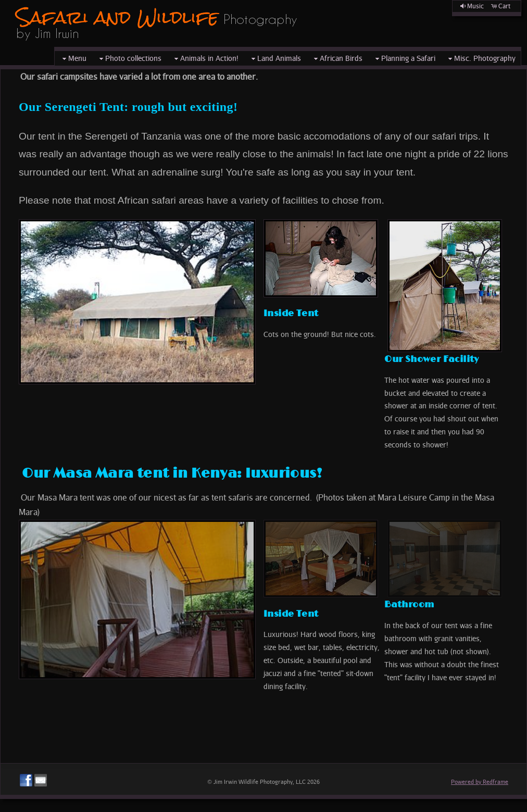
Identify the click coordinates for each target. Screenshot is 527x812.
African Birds (337, 58)
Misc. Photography (481, 58)
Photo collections (129, 58)
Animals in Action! (205, 58)
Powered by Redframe (480, 782)
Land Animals (275, 58)
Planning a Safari (404, 58)
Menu (73, 58)
